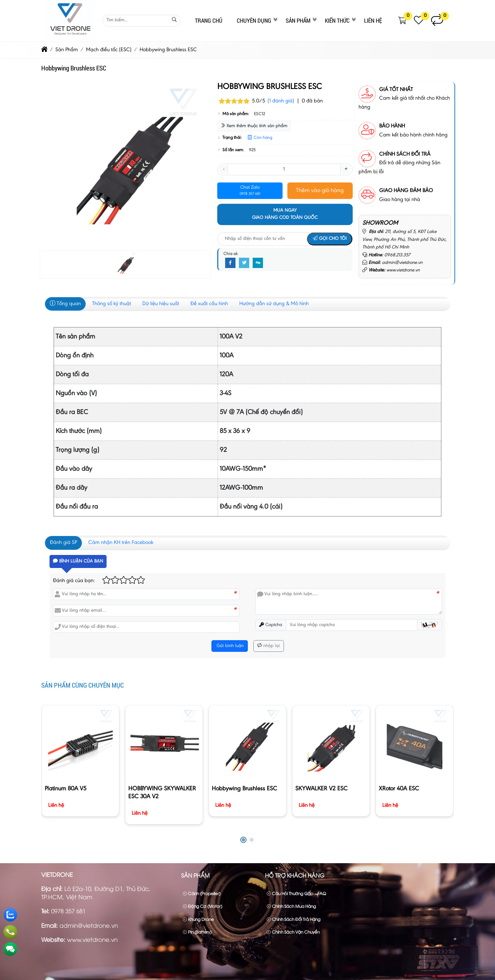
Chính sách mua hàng (291, 906)
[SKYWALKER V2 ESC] (331, 744)
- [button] (223, 169)
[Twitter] (244, 263)
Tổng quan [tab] (65, 304)
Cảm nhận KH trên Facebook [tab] (121, 543)
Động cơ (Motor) (202, 906)
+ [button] (346, 169)
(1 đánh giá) (281, 101)
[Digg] (258, 263)
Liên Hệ (373, 20)
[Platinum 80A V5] (80, 744)
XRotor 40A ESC (399, 789)
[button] (403, 21)
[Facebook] (230, 263)
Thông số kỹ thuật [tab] (112, 304)
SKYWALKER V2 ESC (321, 789)
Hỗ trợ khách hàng (295, 875)
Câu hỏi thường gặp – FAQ (296, 893)
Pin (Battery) (197, 932)
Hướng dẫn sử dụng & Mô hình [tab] (274, 304)
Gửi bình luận (229, 646)
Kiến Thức (337, 20)
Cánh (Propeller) (202, 893)
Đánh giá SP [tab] (63, 543)
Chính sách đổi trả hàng (294, 919)
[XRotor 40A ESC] (414, 744)
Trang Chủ (209, 20)
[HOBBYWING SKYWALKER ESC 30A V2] (164, 744)
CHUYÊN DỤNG (254, 20)
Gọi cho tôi (330, 239)
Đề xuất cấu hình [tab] (209, 304)
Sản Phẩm (298, 20)
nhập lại (268, 646)
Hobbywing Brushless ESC (244, 789)
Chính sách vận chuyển (293, 932)
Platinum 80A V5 (65, 789)
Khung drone (198, 919)
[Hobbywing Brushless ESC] (247, 744)
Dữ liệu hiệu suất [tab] (161, 304)
